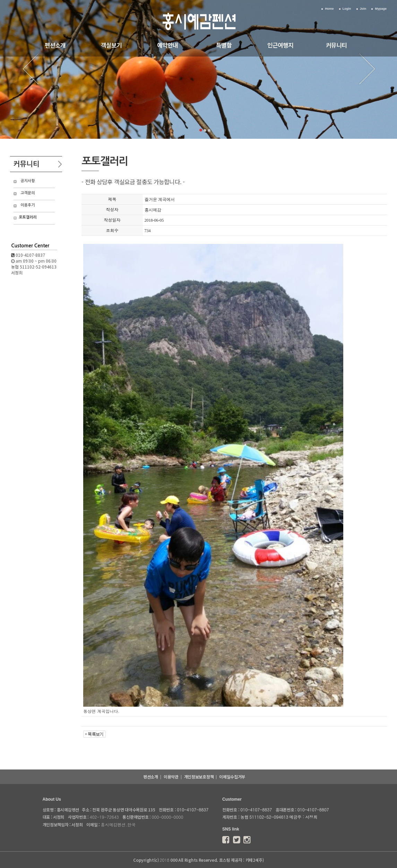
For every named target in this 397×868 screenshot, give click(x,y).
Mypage (381, 9)
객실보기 (111, 45)
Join (363, 9)
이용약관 (171, 777)
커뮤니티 (336, 45)
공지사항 (28, 181)
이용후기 (28, 205)
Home (329, 9)
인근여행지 (280, 45)
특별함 (224, 45)
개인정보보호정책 (199, 777)
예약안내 (167, 45)
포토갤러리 (28, 217)
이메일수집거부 (232, 777)
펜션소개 (55, 45)
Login (347, 9)
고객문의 (28, 193)
